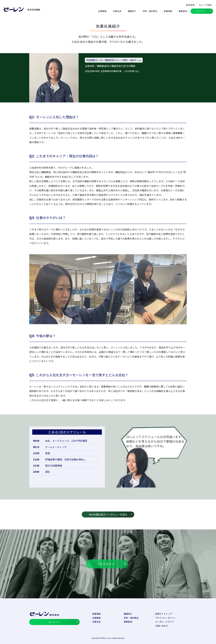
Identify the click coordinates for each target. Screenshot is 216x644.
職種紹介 (132, 11)
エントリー (202, 11)
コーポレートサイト (165, 622)
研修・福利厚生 (150, 11)
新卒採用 (190, 5)
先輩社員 (117, 11)
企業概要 (102, 11)
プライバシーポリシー (166, 618)
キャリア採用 (205, 5)
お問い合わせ (162, 626)
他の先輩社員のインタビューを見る (108, 514)
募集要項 (183, 11)
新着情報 (168, 11)
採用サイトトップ (164, 614)
